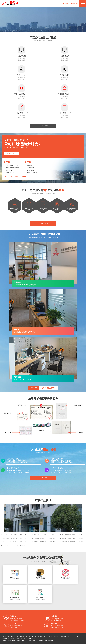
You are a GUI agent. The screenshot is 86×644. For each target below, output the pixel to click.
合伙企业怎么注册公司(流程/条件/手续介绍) (41, 534)
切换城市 (63, 636)
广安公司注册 (12, 636)
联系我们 (57, 636)
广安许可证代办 (48, 636)
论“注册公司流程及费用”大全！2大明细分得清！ (71, 538)
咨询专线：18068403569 (71, 3)
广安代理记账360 (50, 641)
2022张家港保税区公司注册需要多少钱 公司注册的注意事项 (71, 534)
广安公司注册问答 (27, 641)
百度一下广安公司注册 (14, 641)
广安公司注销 (30, 636)
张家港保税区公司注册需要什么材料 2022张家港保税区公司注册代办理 (11, 538)
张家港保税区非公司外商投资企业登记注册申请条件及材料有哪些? (71, 542)
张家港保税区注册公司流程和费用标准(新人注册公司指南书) (11, 534)
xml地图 (70, 636)
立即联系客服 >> (43, 126)
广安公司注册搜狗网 (38, 641)
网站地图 (76, 636)
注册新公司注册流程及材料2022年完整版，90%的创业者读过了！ (41, 542)
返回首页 (4, 636)
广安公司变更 (39, 636)
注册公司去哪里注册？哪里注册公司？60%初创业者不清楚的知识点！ (11, 542)
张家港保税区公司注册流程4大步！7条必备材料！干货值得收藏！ (41, 538)
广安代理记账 (21, 636)
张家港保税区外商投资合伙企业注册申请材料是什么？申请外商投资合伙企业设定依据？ (11, 545)
